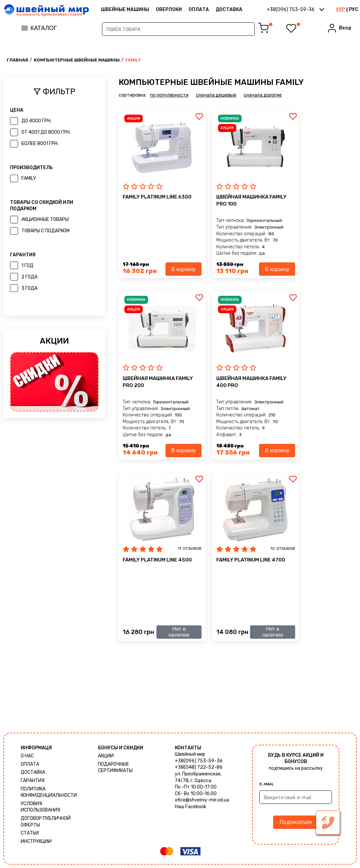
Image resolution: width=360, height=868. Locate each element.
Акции (106, 756)
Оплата (199, 10)
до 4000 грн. (36, 121)
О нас (27, 756)
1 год (27, 266)
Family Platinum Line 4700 (251, 560)
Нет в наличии (179, 632)
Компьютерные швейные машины (77, 60)
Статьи (30, 833)
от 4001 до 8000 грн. (46, 132)
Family (29, 178)
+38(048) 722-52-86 (199, 767)
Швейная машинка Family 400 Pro (251, 382)
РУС (354, 10)
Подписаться (296, 822)
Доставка (229, 10)
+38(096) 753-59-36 (199, 761)
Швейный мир (190, 754)
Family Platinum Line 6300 (157, 197)
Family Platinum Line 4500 (157, 560)
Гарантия (33, 781)
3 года (29, 288)
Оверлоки (169, 10)
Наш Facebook (191, 807)
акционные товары (45, 219)
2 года (29, 277)
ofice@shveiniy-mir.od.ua (202, 800)
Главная (17, 60)
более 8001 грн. (40, 144)
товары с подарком (45, 231)
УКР (340, 10)
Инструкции (36, 841)
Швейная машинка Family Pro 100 (251, 200)
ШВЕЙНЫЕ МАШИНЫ (125, 10)
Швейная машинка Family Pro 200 (158, 382)
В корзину (183, 269)
